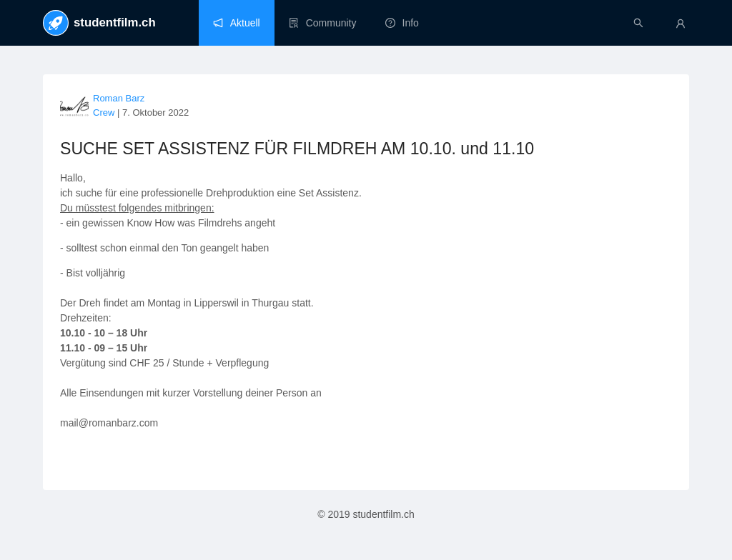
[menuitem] (237, 23)
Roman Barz (119, 98)
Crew (104, 112)
